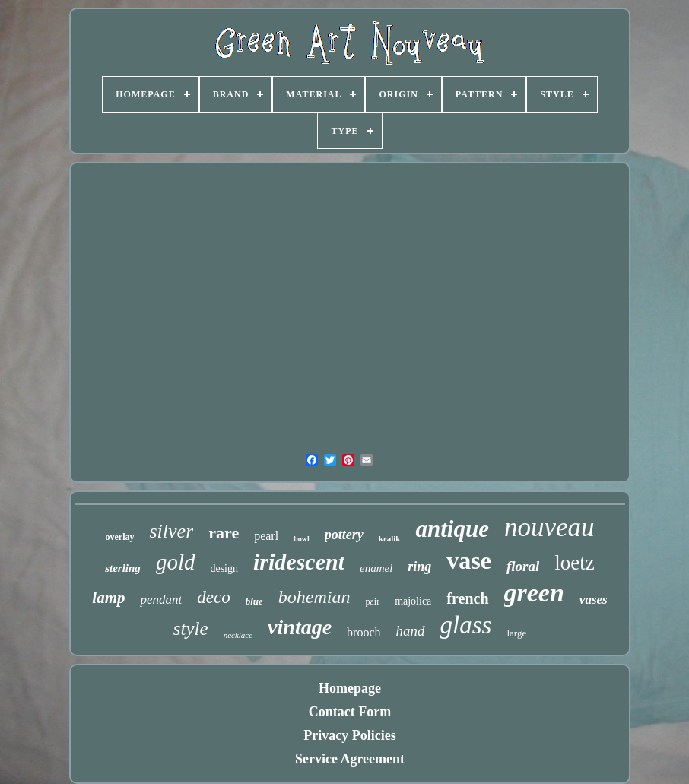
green (534, 593)
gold (176, 562)
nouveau (549, 527)
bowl (302, 539)
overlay (119, 537)
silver (171, 531)
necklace (238, 635)
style (191, 628)
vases (594, 600)
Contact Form (350, 712)
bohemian (314, 597)
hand (411, 631)
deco (213, 597)
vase (469, 560)
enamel (376, 568)
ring (419, 567)
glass (466, 625)
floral (523, 566)
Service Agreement (350, 759)
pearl (266, 536)
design (224, 568)
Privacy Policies (349, 735)
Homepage (350, 688)
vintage (300, 627)
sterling (123, 568)
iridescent (299, 562)
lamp (108, 598)
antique (452, 529)
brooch (364, 632)
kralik (390, 538)
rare (224, 533)
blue (254, 601)
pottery (344, 535)
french (467, 598)
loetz (574, 563)
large (516, 633)
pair (372, 601)
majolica (413, 601)
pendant (161, 600)
